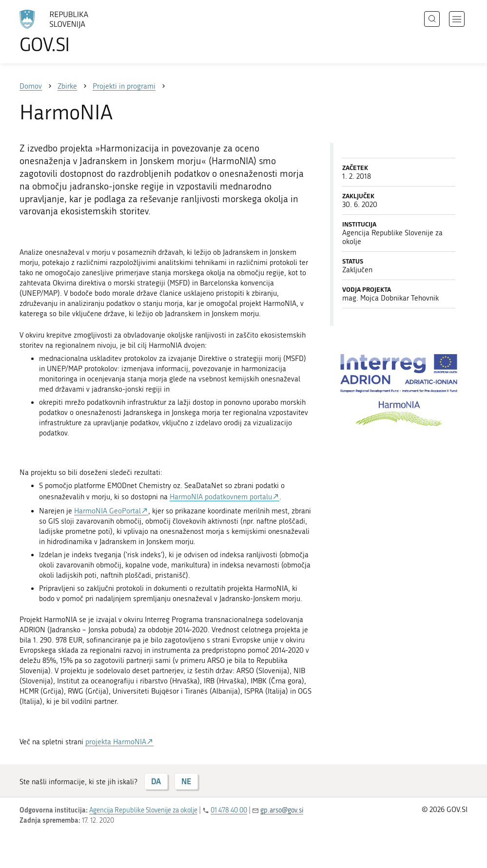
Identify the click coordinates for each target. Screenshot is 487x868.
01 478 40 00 (229, 810)
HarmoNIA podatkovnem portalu (221, 497)
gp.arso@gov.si (282, 810)
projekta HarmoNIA (116, 742)
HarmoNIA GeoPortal (107, 511)
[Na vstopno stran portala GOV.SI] (68, 32)
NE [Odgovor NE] (186, 781)
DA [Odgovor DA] (156, 781)
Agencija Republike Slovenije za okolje (143, 810)
